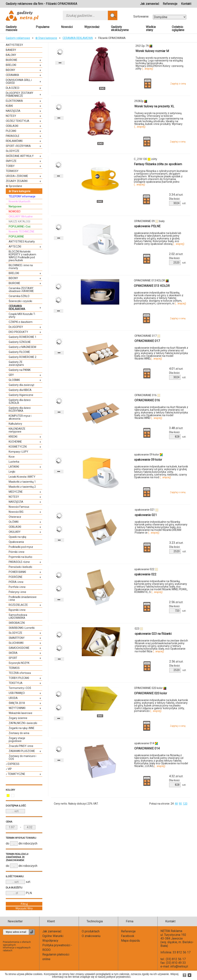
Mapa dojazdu (130, 941)
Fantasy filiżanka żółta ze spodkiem (158, 164)
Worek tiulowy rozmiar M (152, 51)
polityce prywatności (118, 977)
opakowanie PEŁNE (147, 226)
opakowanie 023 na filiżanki (153, 634)
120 (185, 804)
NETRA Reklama (171, 931)
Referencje (170, 4)
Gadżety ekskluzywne (120, 28)
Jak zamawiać (150, 4)
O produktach (91, 931)
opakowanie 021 (146, 515)
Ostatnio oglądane (178, 28)
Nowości (67, 27)
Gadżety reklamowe (18, 38)
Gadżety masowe (12, 28)
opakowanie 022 (145, 574)
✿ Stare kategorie (46, 38)
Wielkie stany (151, 28)
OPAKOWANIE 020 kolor (151, 693)
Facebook (128, 936)
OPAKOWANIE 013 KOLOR (152, 286)
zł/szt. (176, 195)
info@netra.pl (179, 966)
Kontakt (186, 4)
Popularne (43, 27)
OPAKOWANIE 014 (147, 748)
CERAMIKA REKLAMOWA (78, 38)
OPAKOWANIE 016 (147, 400)
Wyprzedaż (92, 27)
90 (180, 804)
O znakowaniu (91, 936)
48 (176, 804)
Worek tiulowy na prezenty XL (154, 106)
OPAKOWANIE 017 (147, 341)
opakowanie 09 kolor (148, 460)
